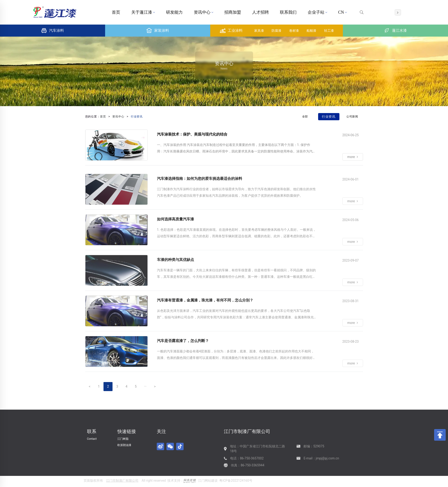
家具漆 (259, 31)
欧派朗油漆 (124, 445)
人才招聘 (260, 12)
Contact (92, 439)
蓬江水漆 (395, 31)
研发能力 (174, 12)
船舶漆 (311, 31)
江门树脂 (123, 439)
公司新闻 (352, 117)
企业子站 (317, 12)
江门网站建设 (208, 481)
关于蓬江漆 (143, 12)
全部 (305, 117)
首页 (116, 12)
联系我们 (288, 12)
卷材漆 (294, 31)
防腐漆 (276, 31)
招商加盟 (233, 12)
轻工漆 (329, 31)
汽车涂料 (53, 31)
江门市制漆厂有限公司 (122, 481)
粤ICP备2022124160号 (236, 481)
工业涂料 (231, 31)
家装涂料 (158, 31)
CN (343, 12)
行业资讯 (137, 117)
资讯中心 (204, 12)
